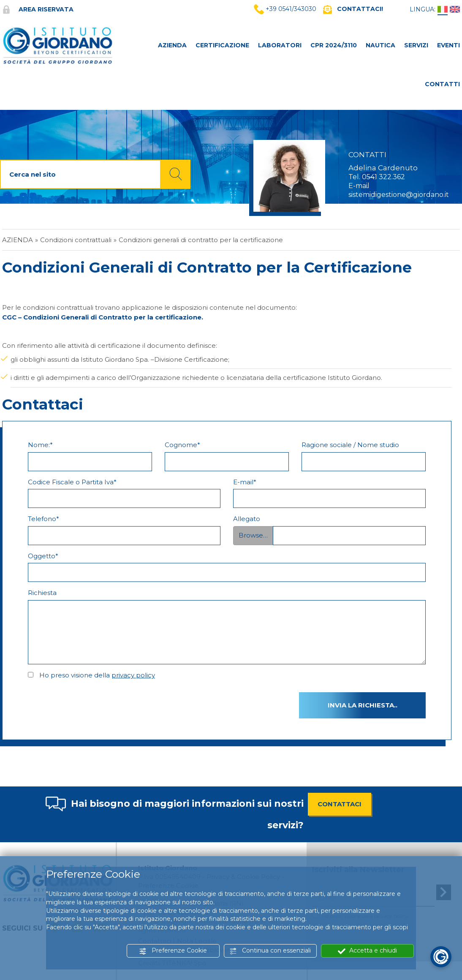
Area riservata (38, 9)
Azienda (18, 240)
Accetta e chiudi (367, 951)
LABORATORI (280, 45)
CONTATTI (442, 84)
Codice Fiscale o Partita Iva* (72, 482)
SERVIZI (416, 45)
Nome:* (40, 445)
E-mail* (245, 482)
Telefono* (43, 519)
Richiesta (42, 593)
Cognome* (182, 445)
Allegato (247, 519)
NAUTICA (380, 45)
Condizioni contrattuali (76, 240)
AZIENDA (172, 45)
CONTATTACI (340, 804)
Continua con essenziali (270, 951)
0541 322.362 (383, 177)
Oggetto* (43, 556)
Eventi (448, 45)
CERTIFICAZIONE (222, 45)
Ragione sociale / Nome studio (350, 445)
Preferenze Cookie (173, 951)
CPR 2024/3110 (334, 45)
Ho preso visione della (97, 675)
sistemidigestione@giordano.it (399, 195)
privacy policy (133, 675)
